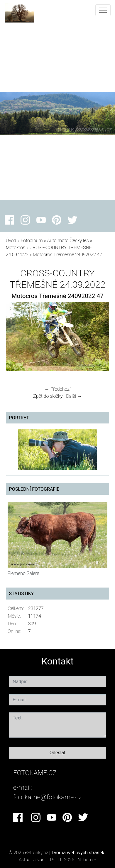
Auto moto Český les (68, 241)
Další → (74, 396)
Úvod (11, 241)
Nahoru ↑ (87, 860)
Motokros (16, 248)
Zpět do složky (48, 396)
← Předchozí (58, 389)
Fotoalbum (32, 241)
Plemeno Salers (23, 573)
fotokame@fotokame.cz (48, 797)
